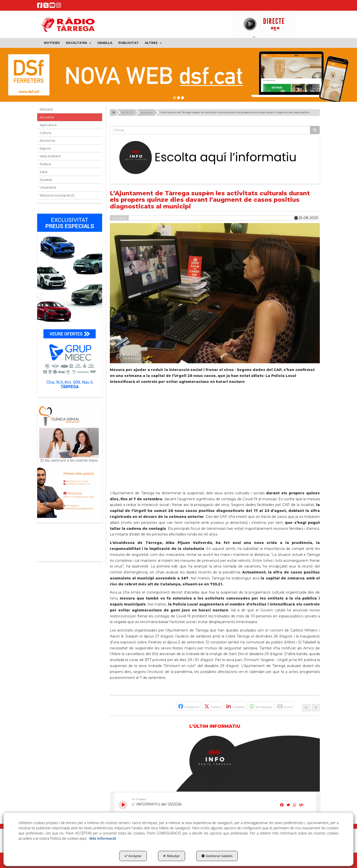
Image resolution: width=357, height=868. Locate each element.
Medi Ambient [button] (50, 156)
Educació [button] (46, 109)
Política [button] (45, 164)
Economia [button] (47, 141)
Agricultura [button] (48, 125)
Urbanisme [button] (48, 187)
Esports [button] (45, 149)
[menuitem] (52, 43)
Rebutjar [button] (171, 856)
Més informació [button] (103, 838)
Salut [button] (44, 172)
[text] (210, 130)
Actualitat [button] (47, 117)
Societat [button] (46, 180)
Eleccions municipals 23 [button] (57, 195)
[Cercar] (315, 130)
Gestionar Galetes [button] (217, 856)
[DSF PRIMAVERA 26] (178, 75)
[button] (40, 6)
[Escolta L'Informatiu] (215, 158)
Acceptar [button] (133, 856)
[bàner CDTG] (70, 460)
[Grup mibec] (70, 303)
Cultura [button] (45, 133)
